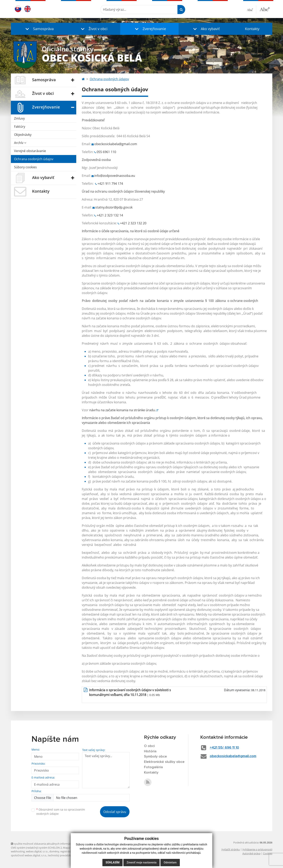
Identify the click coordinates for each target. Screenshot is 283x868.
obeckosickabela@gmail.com (116, 144)
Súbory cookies (25, 167)
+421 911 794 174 (110, 184)
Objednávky (23, 135)
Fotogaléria (153, 767)
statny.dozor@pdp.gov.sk (114, 207)
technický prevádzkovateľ (63, 855)
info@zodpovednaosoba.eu (115, 176)
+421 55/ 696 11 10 (224, 748)
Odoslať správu (115, 812)
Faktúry (20, 127)
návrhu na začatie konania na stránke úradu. (122, 410)
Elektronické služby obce (164, 762)
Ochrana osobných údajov (34, 159)
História (150, 751)
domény (54, 851)
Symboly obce (155, 757)
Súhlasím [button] (112, 862)
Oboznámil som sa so (61, 812)
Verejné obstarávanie (30, 151)
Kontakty (252, 29)
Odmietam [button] (170, 862)
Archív (20, 143)
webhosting (18, 851)
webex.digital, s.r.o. (37, 851)
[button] (39, 29)
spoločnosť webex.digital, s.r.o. (29, 855)
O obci (149, 746)
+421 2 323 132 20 (133, 223)
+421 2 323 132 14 (110, 215)
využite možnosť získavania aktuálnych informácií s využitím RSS (50, 844)
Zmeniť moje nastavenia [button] (141, 862)
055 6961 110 (106, 152)
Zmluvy (19, 118)
